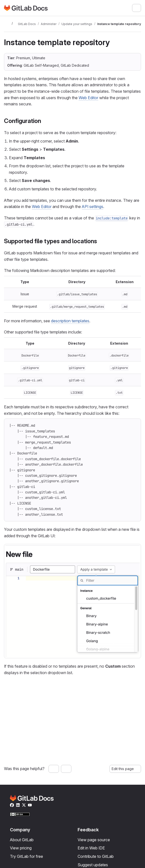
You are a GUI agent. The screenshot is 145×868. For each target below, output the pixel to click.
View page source (94, 840)
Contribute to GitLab (96, 856)
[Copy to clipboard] (134, 426)
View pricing (21, 848)
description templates (70, 321)
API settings (93, 207)
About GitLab (22, 840)
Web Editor (88, 98)
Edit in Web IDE (91, 848)
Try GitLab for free (26, 856)
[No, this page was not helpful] (66, 769)
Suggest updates (93, 865)
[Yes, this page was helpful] (54, 769)
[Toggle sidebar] (7, 24)
